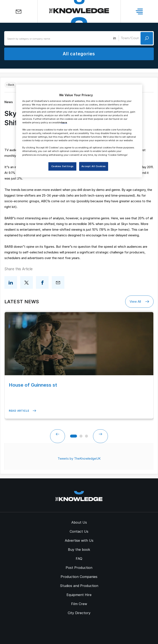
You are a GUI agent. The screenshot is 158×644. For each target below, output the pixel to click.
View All (139, 302)
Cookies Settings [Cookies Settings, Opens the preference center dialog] (62, 166)
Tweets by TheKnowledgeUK (79, 458)
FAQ (79, 559)
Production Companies (79, 577)
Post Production (79, 568)
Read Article (23, 411)
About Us (79, 522)
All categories (79, 54)
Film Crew (79, 604)
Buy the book (79, 550)
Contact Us (79, 531)
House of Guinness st (33, 385)
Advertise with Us (79, 540)
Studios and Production (79, 586)
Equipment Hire (79, 595)
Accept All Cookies (94, 166)
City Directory (79, 613)
